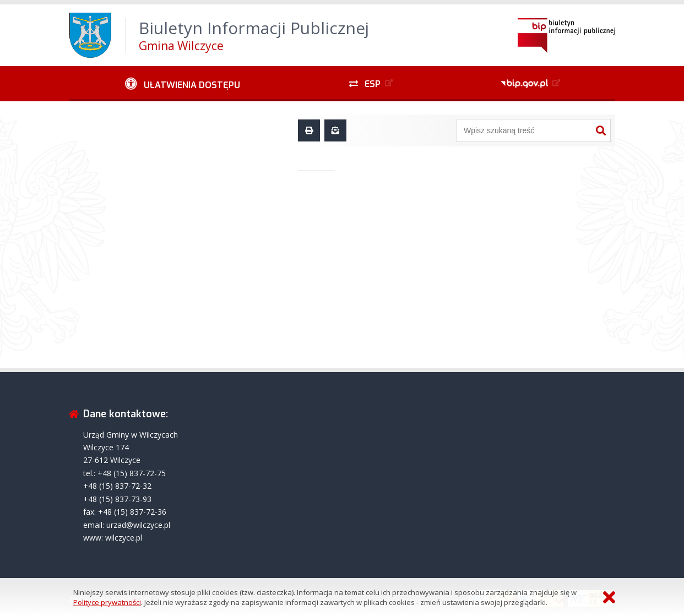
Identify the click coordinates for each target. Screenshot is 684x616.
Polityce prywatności (107, 602)
